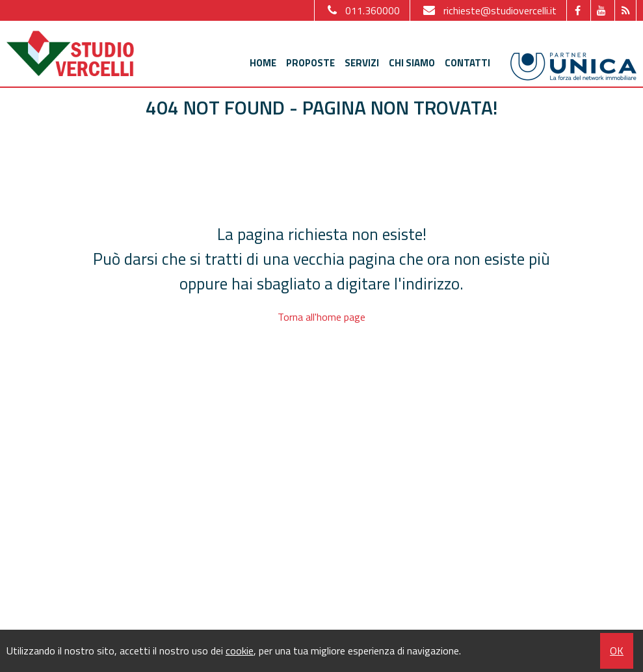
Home (263, 63)
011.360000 (362, 10)
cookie (240, 651)
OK (617, 651)
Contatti (467, 63)
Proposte (310, 63)
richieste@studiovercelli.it (488, 10)
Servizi (362, 63)
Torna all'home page (321, 317)
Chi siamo (412, 63)
